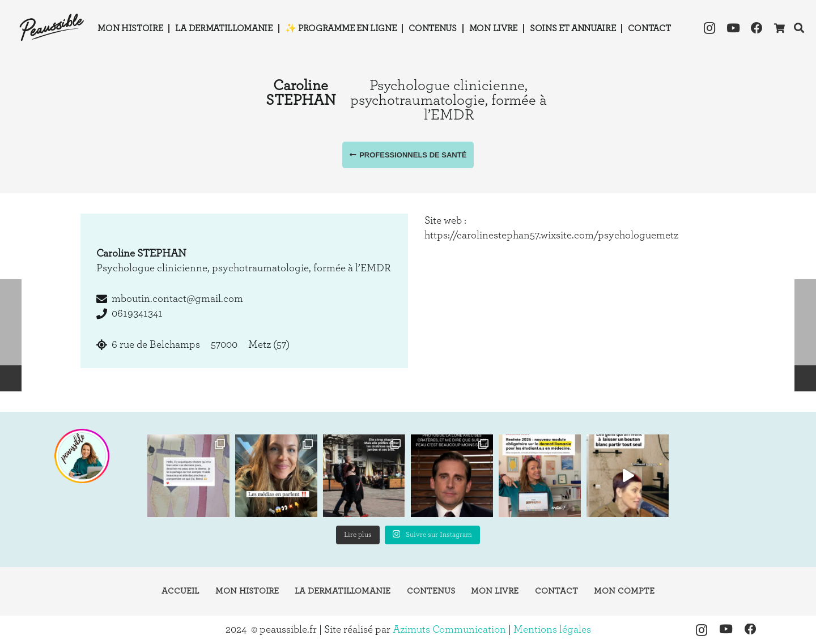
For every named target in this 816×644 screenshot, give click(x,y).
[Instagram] (709, 28)
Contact (556, 591)
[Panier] (779, 28)
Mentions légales (552, 630)
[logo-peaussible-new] (52, 28)
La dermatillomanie (343, 591)
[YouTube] (733, 28)
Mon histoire (247, 591)
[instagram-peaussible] (82, 456)
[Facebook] (757, 28)
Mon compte (624, 591)
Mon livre (495, 591)
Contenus (431, 591)
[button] (799, 28)
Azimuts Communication (449, 630)
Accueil (180, 591)
